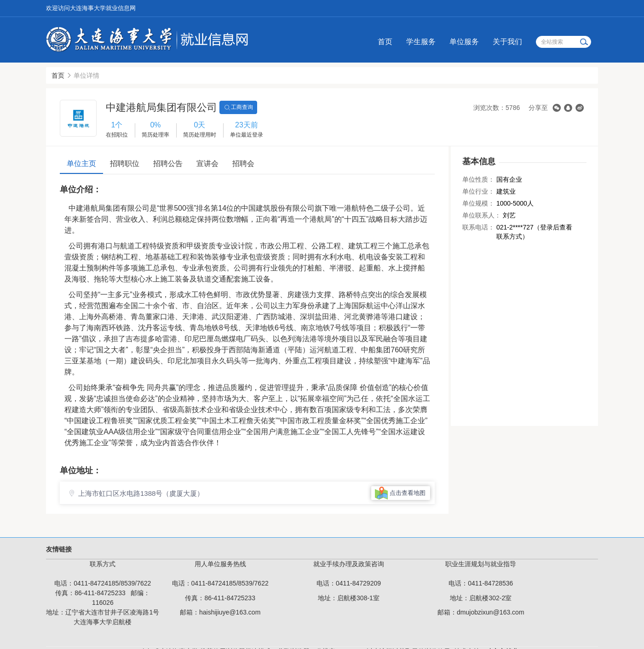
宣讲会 (207, 164)
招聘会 (243, 164)
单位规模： (478, 203)
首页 (385, 42)
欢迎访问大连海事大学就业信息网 (91, 8)
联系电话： (478, 227)
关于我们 (507, 42)
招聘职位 (125, 164)
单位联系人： (482, 215)
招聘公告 (168, 164)
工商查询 (238, 108)
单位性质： (478, 179)
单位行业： (478, 191)
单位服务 (464, 42)
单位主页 (81, 164)
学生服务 (421, 42)
